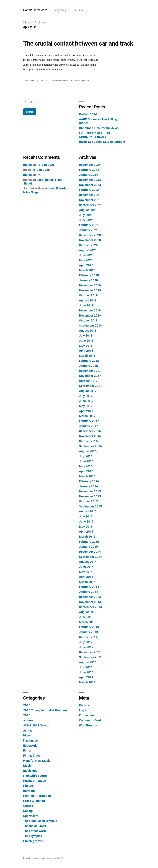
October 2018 (88, 320)
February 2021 (89, 225)
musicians (30, 771)
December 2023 (90, 180)
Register (85, 705)
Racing (28, 811)
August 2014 (88, 562)
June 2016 (86, 461)
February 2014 (89, 587)
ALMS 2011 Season (37, 725)
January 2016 (88, 486)
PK (39, 175)
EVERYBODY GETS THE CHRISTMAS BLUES (95, 135)
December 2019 (90, 285)
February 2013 (89, 627)
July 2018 (86, 336)
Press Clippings (34, 801)
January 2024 (88, 175)
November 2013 (90, 602)
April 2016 (86, 471)
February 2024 (89, 170)
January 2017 (88, 426)
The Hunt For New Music (40, 821)
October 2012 (88, 637)
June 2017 (86, 401)
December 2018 (90, 310)
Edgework (30, 746)
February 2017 (89, 421)
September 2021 (90, 205)
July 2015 (86, 516)
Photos (28, 786)
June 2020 (86, 255)
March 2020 (87, 270)
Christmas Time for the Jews (99, 128)
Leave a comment (81, 80)
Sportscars (31, 816)
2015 (27, 705)
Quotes (28, 806)
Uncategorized (62, 80)
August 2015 (88, 511)
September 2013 (90, 607)
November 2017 (90, 376)
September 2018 (90, 325)
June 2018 (86, 341)
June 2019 (86, 305)
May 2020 (86, 260)
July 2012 (86, 642)
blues (27, 735)
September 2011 (90, 657)
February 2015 (89, 542)
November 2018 (90, 315)
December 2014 (90, 552)
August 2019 (88, 300)
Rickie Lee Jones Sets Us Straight (102, 142)
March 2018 (87, 356)
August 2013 (88, 612)
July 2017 (86, 396)
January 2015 (88, 547)
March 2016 (87, 476)
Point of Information (37, 796)
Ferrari (28, 750)
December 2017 (90, 371)
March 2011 (87, 682)
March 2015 (87, 537)
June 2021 (86, 220)
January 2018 (88, 366)
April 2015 (86, 532)
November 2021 (90, 200)
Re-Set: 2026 (88, 114)
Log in (83, 710)
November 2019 (90, 290)
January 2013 (88, 632)
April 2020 (86, 265)
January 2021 (88, 230)
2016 (27, 715)
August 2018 (88, 331)
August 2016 (88, 451)
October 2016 (88, 441)
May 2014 (86, 572)
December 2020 (90, 235)
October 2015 (88, 501)
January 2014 (88, 592)
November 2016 (90, 436)
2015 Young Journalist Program (45, 710)
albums (28, 720)
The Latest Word (34, 831)
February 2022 (89, 190)
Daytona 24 (31, 740)
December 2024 (90, 165)
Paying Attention (35, 781)
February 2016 (89, 481)
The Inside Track (35, 826)
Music (27, 766)
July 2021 (86, 215)
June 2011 (86, 672)
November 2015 (90, 496)
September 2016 (90, 446)
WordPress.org (89, 725)
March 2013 (87, 622)
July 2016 (86, 456)
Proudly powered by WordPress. (53, 858)
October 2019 (88, 295)
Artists (28, 730)
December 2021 (90, 195)
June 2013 (86, 617)
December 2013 (90, 597)
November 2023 (90, 185)
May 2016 (86, 466)
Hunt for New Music (37, 761)
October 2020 (88, 245)
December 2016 (90, 431)
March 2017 (87, 416)
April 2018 (86, 351)
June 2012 (86, 647)
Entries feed (87, 715)
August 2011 (88, 662)
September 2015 (90, 506)
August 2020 (88, 250)
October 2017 (88, 381)
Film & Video (32, 756)
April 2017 (86, 411)
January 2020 (88, 280)
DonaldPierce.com (35, 10)
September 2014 (90, 557)
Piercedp (30, 80)
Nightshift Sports (35, 776)
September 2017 (90, 386)
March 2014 (87, 582)
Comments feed (90, 720)
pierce (27, 165)
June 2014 (86, 567)
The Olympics (33, 836)
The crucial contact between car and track (78, 43)
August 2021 (88, 210)
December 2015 (90, 491)
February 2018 (89, 361)
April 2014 (86, 577)
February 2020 (89, 275)
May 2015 (86, 527)
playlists (29, 791)
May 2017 (86, 406)
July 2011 (86, 667)
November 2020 (90, 240)
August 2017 (88, 391)
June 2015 (86, 522)
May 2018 (86, 346)
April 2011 (86, 677)
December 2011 (90, 652)
